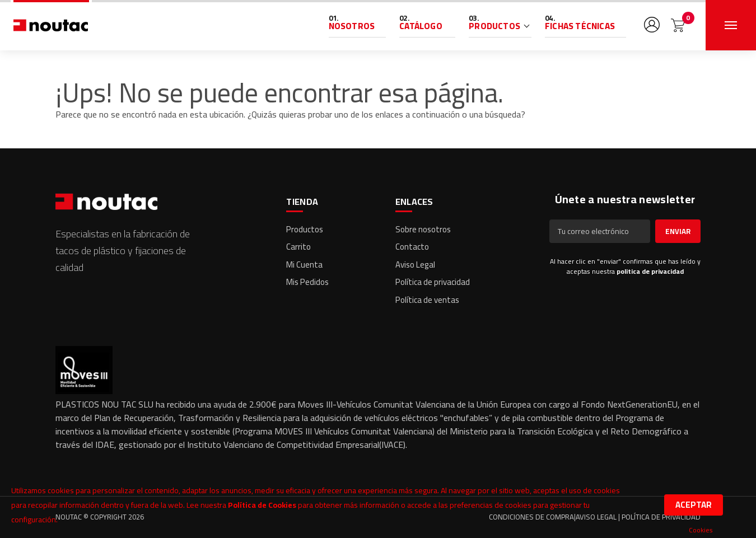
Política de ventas (427, 300)
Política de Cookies (262, 505)
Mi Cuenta (304, 265)
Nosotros (352, 26)
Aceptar (694, 505)
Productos (494, 26)
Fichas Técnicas (580, 26)
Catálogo (421, 26)
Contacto (412, 247)
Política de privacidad (433, 282)
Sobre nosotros (423, 229)
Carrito (298, 247)
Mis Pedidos (307, 282)
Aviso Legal (415, 265)
